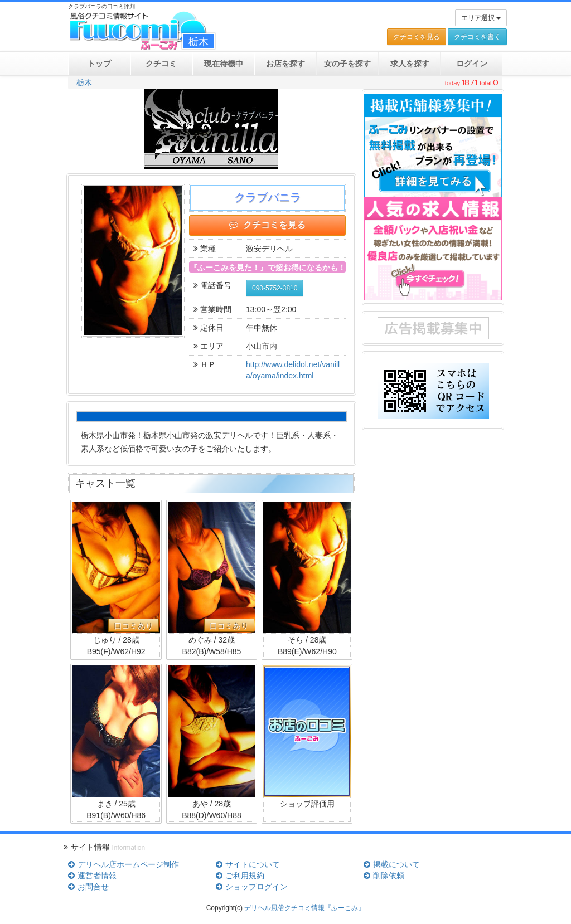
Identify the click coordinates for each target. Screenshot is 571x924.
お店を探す (285, 64)
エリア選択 (481, 18)
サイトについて (248, 864)
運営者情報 (92, 876)
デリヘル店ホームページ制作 (123, 864)
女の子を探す (347, 64)
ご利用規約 (240, 876)
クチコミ (161, 64)
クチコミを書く (477, 37)
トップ (99, 64)
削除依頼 (384, 876)
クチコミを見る (417, 37)
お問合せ (88, 887)
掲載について (391, 864)
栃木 (84, 82)
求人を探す (410, 64)
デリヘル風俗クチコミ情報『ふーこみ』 (304, 908)
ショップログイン (251, 887)
